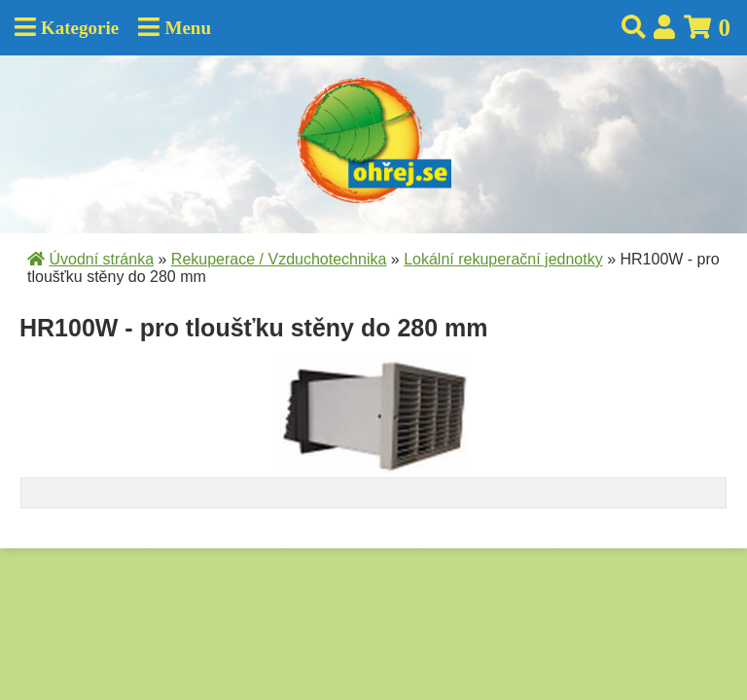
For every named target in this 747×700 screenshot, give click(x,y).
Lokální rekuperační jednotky (503, 259)
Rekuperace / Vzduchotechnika (279, 259)
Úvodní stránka (101, 259)
